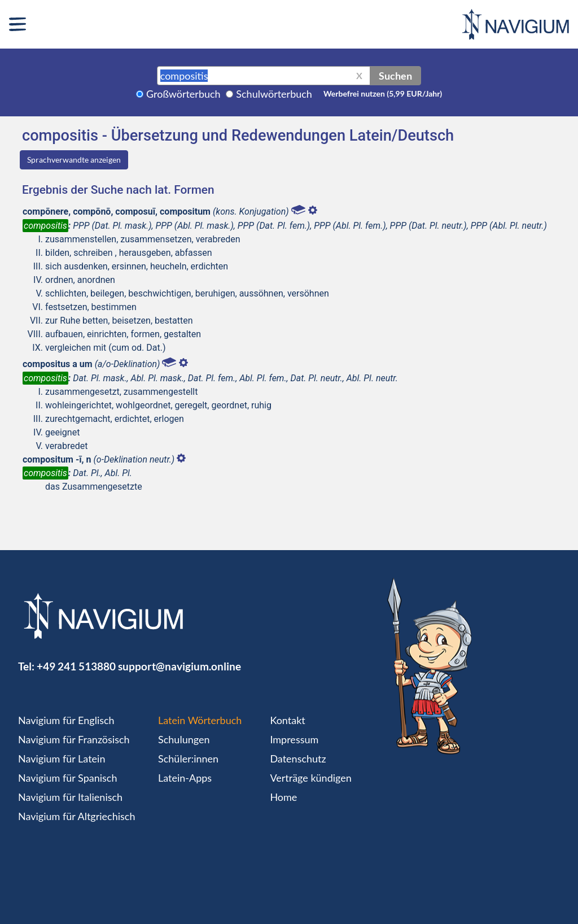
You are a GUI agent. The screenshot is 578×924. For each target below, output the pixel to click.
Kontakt (287, 720)
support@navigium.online (179, 666)
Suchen (395, 76)
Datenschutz (298, 759)
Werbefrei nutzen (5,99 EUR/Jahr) (383, 93)
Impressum (294, 739)
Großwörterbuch (183, 94)
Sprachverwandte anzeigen (74, 160)
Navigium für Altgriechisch (76, 816)
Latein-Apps (185, 778)
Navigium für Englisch (66, 720)
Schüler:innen (188, 759)
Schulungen (184, 739)
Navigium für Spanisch (68, 778)
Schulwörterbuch (274, 94)
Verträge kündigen (310, 778)
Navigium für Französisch (74, 739)
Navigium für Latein (62, 759)
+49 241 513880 (76, 666)
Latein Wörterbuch (200, 720)
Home (283, 797)
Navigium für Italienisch (70, 797)
